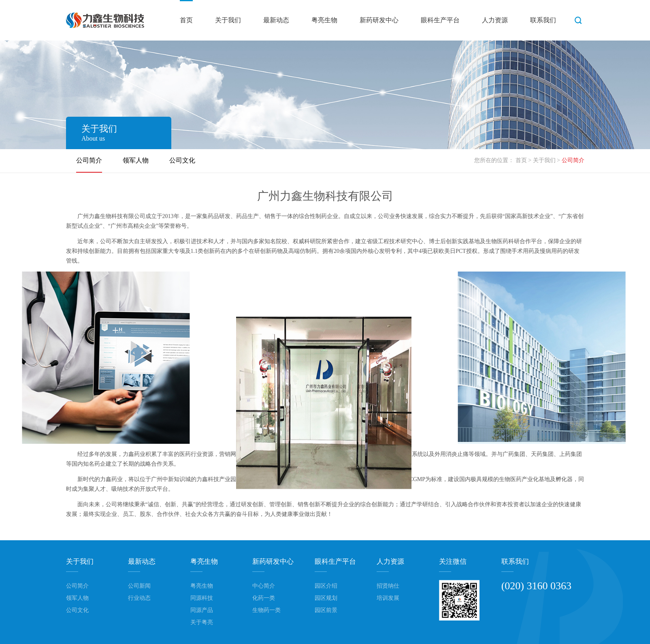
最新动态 (276, 20)
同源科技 (202, 598)
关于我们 (228, 20)
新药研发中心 (379, 20)
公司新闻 (139, 586)
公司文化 (182, 160)
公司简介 (89, 160)
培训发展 (388, 598)
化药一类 (264, 598)
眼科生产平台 (440, 20)
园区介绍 (326, 586)
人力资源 (495, 20)
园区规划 (326, 598)
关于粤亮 (202, 622)
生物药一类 (266, 610)
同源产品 (202, 610)
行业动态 (139, 598)
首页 (186, 20)
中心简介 (264, 586)
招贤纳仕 (388, 586)
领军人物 (136, 160)
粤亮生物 (324, 20)
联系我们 (543, 20)
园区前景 (326, 610)
